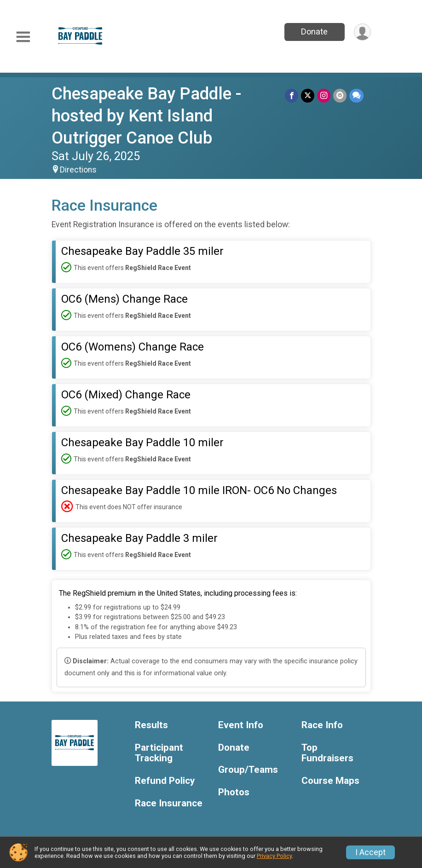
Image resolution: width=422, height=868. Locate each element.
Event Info (241, 725)
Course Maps (330, 781)
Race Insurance (169, 803)
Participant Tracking (159, 753)
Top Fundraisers (327, 753)
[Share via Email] (340, 95)
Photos (234, 792)
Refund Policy (165, 781)
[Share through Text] (356, 95)
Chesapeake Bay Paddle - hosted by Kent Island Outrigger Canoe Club (147, 116)
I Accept (370, 852)
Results (151, 725)
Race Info (322, 725)
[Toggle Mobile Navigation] (23, 37)
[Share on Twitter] (308, 95)
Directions (78, 170)
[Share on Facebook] (292, 95)
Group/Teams (248, 770)
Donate (314, 32)
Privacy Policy (274, 856)
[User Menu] (362, 32)
